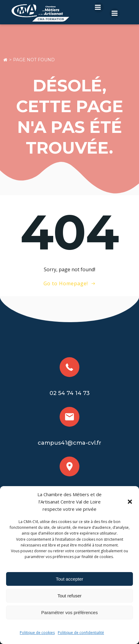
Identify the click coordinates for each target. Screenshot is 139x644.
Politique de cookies (37, 633)
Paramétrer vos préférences (70, 612)
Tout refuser (69, 596)
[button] (130, 502)
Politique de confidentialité (81, 633)
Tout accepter (69, 579)
